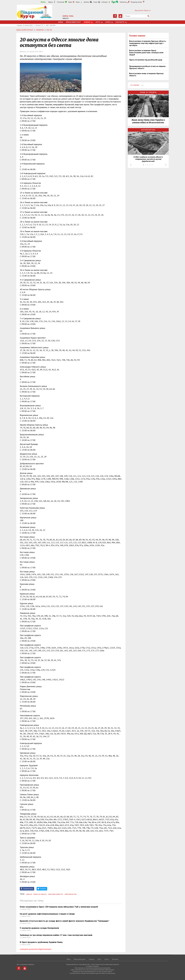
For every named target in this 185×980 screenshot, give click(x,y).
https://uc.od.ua (35, 13)
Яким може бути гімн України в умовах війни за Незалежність (148, 121)
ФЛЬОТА (66, 18)
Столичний (61, 2)
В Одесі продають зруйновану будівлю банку (41, 942)
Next (166, 165)
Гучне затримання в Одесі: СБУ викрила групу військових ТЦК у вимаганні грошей (59, 907)
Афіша (50, 2)
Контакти (121, 22)
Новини (88, 22)
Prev (131, 165)
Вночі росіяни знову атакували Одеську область (146, 74)
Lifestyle (105, 2)
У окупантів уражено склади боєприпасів (39, 928)
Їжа (115, 2)
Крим (78, 2)
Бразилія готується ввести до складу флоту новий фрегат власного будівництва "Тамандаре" (65, 921)
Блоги (109, 22)
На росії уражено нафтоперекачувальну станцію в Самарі (47, 914)
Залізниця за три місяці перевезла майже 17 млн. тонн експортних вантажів (56, 935)
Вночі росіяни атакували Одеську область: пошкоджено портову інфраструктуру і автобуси (148, 43)
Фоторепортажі (148, 130)
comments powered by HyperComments (36, 949)
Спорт (95, 2)
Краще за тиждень (148, 92)
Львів (70, 2)
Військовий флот (74, 22)
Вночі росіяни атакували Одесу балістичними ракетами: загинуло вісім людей (146, 52)
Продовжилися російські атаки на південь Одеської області (147, 67)
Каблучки (123, 2)
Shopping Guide (136, 2)
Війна (61, 22)
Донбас (86, 2)
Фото (99, 22)
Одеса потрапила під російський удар (146, 60)
